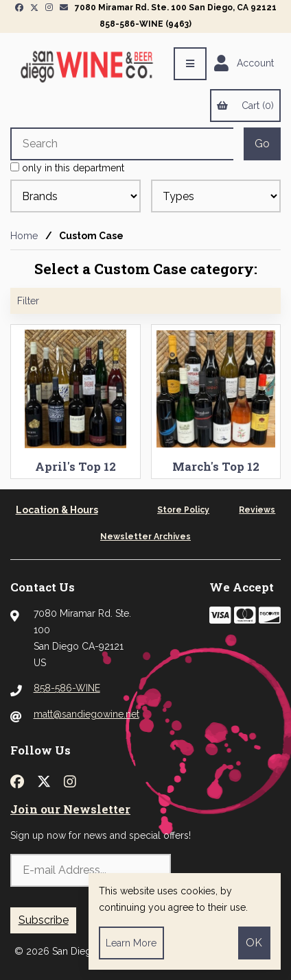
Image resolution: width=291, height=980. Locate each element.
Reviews (257, 510)
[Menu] (190, 64)
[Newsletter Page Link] (64, 8)
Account (244, 64)
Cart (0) (245, 106)
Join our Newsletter (70, 809)
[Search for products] (122, 144)
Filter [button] (28, 301)
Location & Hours (57, 510)
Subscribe (44, 920)
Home (24, 236)
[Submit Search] (262, 144)
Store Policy (183, 510)
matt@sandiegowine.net (86, 714)
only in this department (67, 168)
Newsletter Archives (145, 537)
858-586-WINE (67, 688)
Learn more (131, 943)
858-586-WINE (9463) (145, 24)
